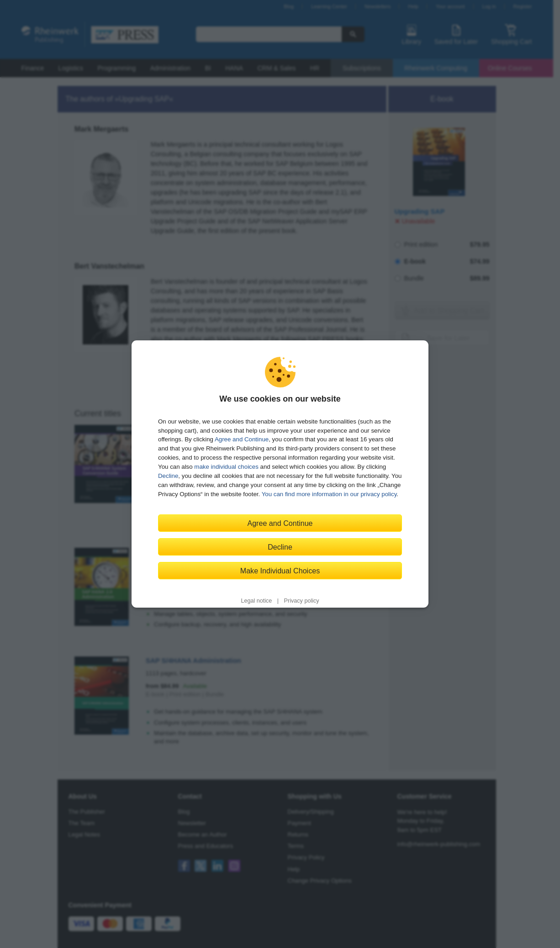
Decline (168, 476)
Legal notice (256, 601)
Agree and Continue (242, 439)
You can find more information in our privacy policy (329, 494)
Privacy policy (302, 601)
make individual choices (226, 467)
